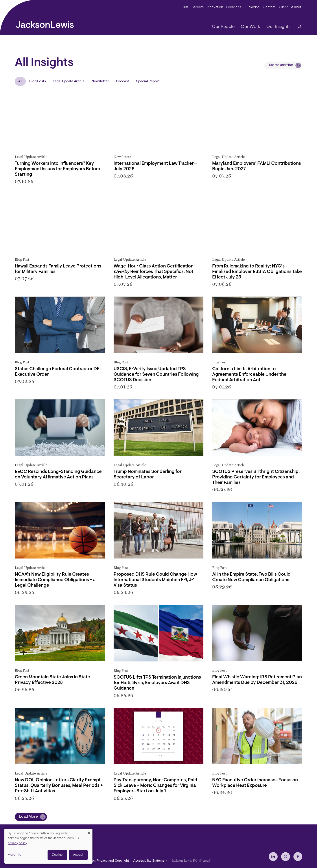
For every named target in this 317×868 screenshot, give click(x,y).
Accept (78, 855)
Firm (185, 7)
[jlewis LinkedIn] (273, 857)
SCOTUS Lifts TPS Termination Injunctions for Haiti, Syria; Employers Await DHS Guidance (157, 683)
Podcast (123, 81)
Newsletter (100, 81)
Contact (269, 7)
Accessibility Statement (150, 860)
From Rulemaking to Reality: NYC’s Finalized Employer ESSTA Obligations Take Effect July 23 (257, 272)
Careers (198, 7)
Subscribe (252, 7)
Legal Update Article (69, 81)
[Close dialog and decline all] (89, 832)
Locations (234, 7)
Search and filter (281, 65)
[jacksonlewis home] (45, 23)
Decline (57, 855)
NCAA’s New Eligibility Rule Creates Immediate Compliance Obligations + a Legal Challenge (55, 580)
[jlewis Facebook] (298, 857)
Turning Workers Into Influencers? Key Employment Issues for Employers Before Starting (57, 169)
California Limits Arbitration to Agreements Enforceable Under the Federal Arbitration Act (249, 374)
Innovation (215, 7)
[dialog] (48, 846)
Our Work (251, 27)
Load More (29, 817)
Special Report (148, 81)
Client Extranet (290, 7)
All (20, 81)
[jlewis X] (286, 857)
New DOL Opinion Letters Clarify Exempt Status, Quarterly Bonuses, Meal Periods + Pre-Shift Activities (59, 786)
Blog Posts (38, 81)
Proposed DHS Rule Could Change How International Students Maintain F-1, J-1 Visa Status (155, 580)
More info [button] (15, 855)
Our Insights (278, 27)
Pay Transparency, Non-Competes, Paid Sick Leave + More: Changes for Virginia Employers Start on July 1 (155, 786)
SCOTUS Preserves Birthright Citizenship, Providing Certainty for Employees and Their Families (256, 477)
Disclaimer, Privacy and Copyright (104, 860)
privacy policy (17, 843)
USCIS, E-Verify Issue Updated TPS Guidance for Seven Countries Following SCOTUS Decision (156, 374)
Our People (223, 27)
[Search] (297, 27)
